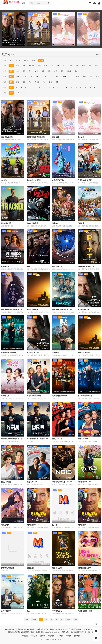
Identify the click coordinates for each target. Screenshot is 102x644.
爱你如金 (81, 137)
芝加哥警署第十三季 (85, 395)
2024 (31, 77)
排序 (5, 93)
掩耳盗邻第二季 (83, 309)
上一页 (35, 619)
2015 (91, 77)
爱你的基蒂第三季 (84, 482)
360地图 (69, 635)
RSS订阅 (34, 635)
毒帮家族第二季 (7, 266)
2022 (44, 77)
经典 (84, 66)
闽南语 (37, 82)
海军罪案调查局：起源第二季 (12, 438)
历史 (77, 66)
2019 (64, 77)
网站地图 (25, 635)
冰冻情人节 (5, 395)
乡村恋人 (4, 180)
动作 (58, 66)
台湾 (37, 71)
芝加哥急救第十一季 (8, 352)
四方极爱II (30, 568)
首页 (27, 619)
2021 (51, 77)
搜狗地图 (77, 635)
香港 (30, 71)
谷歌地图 (51, 635)
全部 (11, 60)
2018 (71, 77)
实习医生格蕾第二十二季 (36, 137)
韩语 (44, 82)
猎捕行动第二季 (7, 137)
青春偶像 (32, 66)
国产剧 (18, 60)
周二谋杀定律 (57, 568)
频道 (24, 3)
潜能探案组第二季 (84, 568)
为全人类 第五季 (84, 352)
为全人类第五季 (32, 309)
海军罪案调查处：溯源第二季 (37, 438)
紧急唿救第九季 (32, 223)
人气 (18, 93)
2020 (58, 77)
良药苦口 (55, 525)
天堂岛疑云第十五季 (85, 611)
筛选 (13, 55)
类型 (5, 60)
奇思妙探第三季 (58, 180)
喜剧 (39, 66)
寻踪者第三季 (6, 223)
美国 (49, 71)
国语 (18, 82)
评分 (24, 93)
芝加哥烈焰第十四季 (59, 395)
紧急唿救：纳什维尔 (34, 180)
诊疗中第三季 (6, 611)
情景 (96, 66)
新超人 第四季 (6, 482)
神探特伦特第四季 (8, 568)
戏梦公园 (55, 137)
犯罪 (52, 66)
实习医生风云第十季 (34, 395)
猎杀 (28, 611)
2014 (97, 77)
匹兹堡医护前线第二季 (86, 266)
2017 (77, 77)
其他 (76, 71)
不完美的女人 (57, 611)
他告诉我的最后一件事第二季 (12, 309)
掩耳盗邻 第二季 (33, 352)
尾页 (76, 619)
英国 (62, 71)
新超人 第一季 (83, 438)
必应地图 (60, 635)
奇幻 (65, 66)
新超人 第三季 (32, 482)
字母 (5, 87)
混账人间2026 (57, 266)
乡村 (90, 66)
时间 (11, 93)
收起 (98, 55)
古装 (18, 66)
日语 (51, 82)
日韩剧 (33, 60)
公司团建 (81, 223)
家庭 (46, 66)
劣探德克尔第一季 (33, 525)
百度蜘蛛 (42, 635)
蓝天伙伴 (55, 352)
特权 (28, 266)
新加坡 (69, 71)
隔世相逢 (55, 223)
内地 (18, 71)
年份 (5, 77)
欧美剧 (41, 60)
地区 (5, 71)
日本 (43, 71)
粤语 (30, 82)
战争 (24, 66)
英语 (24, 82)
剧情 (5, 66)
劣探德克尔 (82, 525)
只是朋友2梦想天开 (85, 180)
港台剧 (26, 60)
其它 (57, 82)
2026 (18, 77)
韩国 (24, 71)
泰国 (56, 71)
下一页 (69, 619)
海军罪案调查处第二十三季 (62, 482)
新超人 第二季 (57, 438)
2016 (84, 77)
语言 (5, 82)
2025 (24, 77)
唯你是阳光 (5, 525)
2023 (38, 77)
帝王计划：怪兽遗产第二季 (62, 309)
